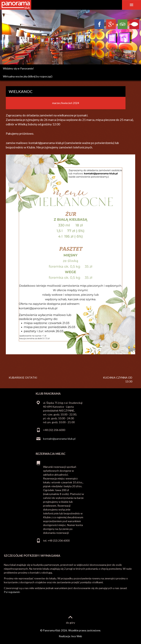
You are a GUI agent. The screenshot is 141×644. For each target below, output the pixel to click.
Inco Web (77, 636)
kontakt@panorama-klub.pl (59, 439)
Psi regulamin (12, 592)
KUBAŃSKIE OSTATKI (23, 377)
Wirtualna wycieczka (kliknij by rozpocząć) (28, 76)
